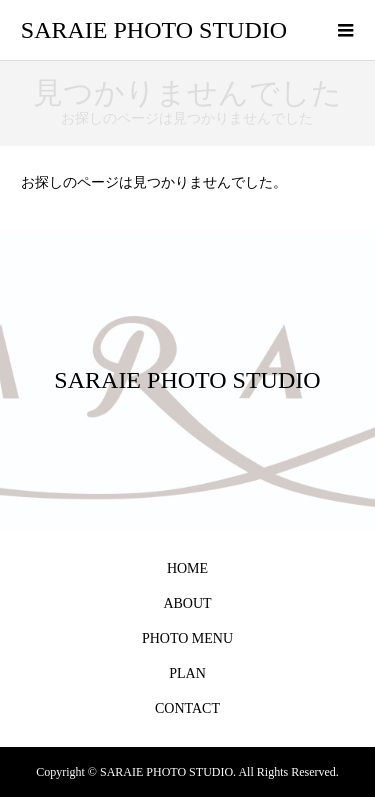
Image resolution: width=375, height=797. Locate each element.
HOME (187, 568)
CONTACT (187, 708)
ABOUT (187, 603)
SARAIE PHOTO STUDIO (154, 30)
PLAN (187, 673)
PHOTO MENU (187, 638)
